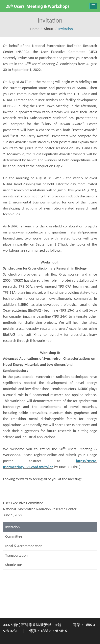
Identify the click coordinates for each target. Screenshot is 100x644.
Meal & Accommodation (24, 546)
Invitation (12, 527)
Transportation (16, 555)
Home (35, 29)
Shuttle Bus (14, 565)
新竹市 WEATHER (50, 603)
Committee (14, 536)
